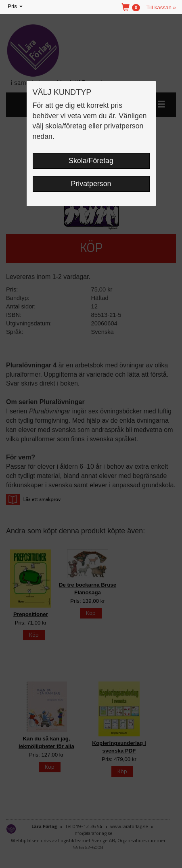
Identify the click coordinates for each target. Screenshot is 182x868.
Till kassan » (161, 7)
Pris (16, 7)
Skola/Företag (91, 161)
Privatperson (91, 184)
